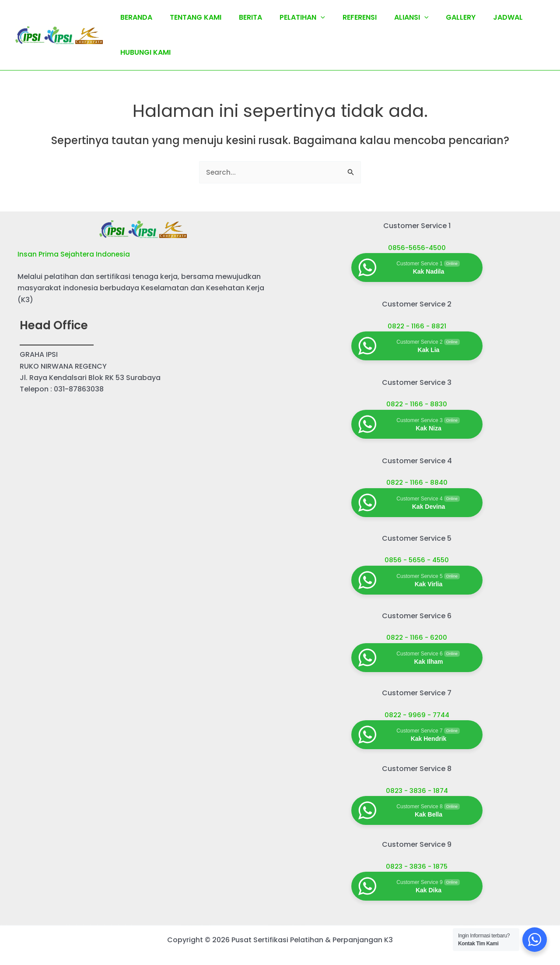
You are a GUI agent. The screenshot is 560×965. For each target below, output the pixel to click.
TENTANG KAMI (190, 17)
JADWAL (482, 17)
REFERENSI (344, 17)
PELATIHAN (290, 18)
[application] (308, 18)
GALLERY (438, 17)
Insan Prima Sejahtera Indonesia (75, 255)
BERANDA (135, 17)
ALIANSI (392, 18)
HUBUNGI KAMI (144, 52)
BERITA (242, 17)
